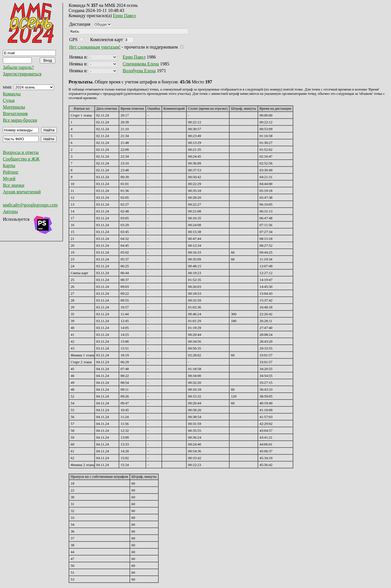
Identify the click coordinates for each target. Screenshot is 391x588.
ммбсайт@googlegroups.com (30, 205)
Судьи (9, 100)
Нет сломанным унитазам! (95, 47)
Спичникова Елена (141, 64)
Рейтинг (11, 172)
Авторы (10, 211)
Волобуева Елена (139, 71)
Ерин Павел (124, 16)
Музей (9, 179)
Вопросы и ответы (21, 152)
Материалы (14, 107)
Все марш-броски (20, 120)
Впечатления (15, 114)
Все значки (14, 185)
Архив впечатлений (22, 192)
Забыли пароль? (18, 67)
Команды (12, 94)
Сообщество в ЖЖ (21, 159)
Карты (9, 165)
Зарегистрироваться (22, 74)
